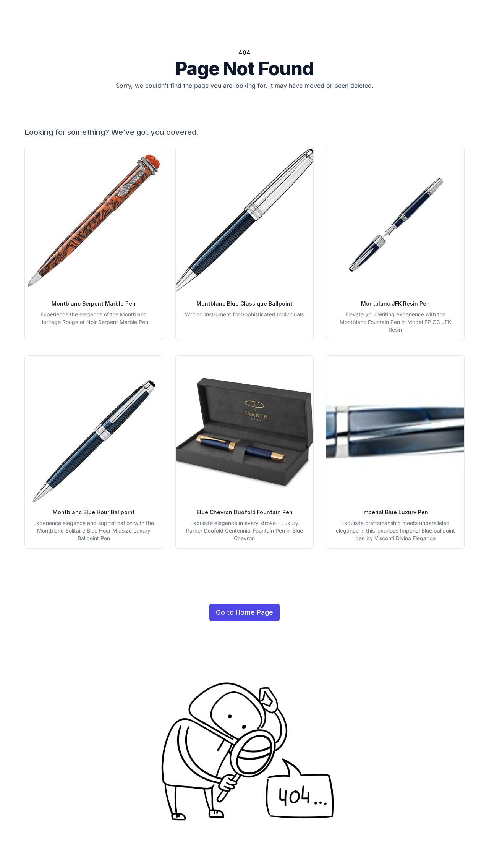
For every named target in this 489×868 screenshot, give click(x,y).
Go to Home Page (244, 612)
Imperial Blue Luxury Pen (395, 512)
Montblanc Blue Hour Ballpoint (94, 512)
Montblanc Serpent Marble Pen (94, 304)
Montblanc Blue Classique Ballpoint (244, 304)
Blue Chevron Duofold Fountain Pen (244, 512)
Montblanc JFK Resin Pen (395, 304)
